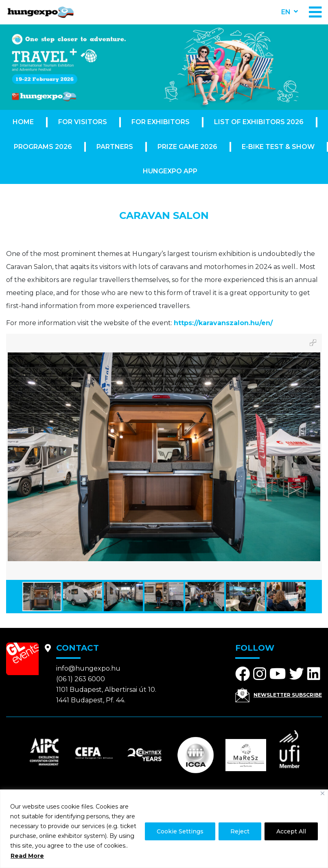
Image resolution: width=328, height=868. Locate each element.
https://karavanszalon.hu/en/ (223, 323)
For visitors (83, 122)
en (286, 12)
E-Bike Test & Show (278, 147)
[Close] (323, 793)
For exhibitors (161, 122)
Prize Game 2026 (187, 147)
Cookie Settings (180, 831)
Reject (240, 831)
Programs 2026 (43, 147)
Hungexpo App (170, 171)
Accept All (291, 831)
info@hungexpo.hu (88, 668)
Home (23, 122)
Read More (27, 856)
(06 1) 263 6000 (81, 679)
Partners (115, 147)
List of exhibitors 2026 (259, 122)
